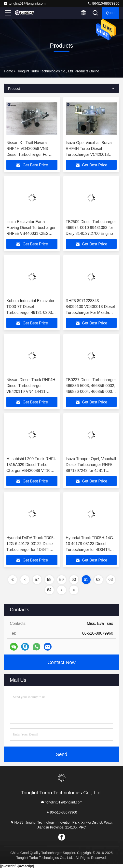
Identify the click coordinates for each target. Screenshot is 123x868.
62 (98, 580)
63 (111, 580)
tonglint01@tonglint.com (25, 3)
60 (74, 580)
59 (62, 580)
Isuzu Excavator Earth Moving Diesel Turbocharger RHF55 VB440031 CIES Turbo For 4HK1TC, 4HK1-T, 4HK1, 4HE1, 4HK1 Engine (31, 234)
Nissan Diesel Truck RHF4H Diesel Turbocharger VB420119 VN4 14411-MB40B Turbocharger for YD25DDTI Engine (31, 392)
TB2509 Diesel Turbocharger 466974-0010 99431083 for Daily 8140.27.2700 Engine (91, 228)
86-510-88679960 (103, 3)
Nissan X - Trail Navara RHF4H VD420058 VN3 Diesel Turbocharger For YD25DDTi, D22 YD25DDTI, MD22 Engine (31, 154)
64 (49, 590)
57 (37, 580)
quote (111, 13)
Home (8, 71)
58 (49, 580)
